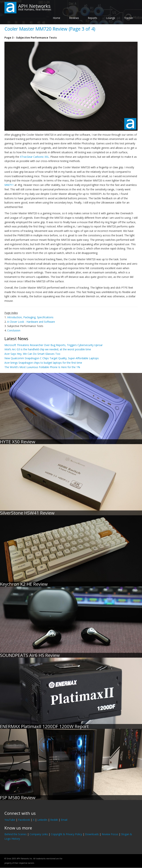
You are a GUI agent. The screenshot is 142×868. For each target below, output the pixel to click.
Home (57, 18)
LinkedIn (42, 820)
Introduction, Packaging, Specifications (30, 317)
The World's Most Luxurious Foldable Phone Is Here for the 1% (42, 367)
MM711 (9, 185)
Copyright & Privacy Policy (66, 834)
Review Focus (110, 834)
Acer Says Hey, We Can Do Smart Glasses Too (32, 354)
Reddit (54, 820)
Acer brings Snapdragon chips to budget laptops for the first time (43, 363)
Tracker (129, 18)
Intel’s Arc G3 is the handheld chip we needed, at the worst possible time (48, 349)
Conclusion (14, 330)
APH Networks (34, 6)
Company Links (39, 834)
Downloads (92, 834)
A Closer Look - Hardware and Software (31, 322)
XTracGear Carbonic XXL (34, 157)
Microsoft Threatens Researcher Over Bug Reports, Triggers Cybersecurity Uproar (54, 345)
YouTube (10, 820)
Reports (93, 18)
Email (64, 820)
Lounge (111, 18)
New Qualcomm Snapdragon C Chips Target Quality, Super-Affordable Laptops (52, 358)
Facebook (24, 820)
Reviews (74, 18)
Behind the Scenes (16, 834)
